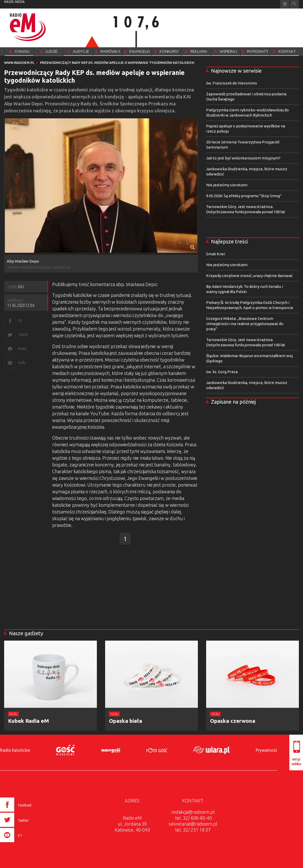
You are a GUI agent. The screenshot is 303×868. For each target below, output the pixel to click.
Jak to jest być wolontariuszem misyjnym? (243, 158)
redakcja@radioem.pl (193, 812)
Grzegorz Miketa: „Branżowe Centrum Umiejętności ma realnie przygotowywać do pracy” (245, 324)
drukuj (22, 348)
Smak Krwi (216, 254)
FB (20, 321)
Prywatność (266, 750)
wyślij (21, 362)
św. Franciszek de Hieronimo (232, 83)
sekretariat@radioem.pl (193, 824)
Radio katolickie (15, 750)
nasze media (14, 2)
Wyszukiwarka (294, 4)
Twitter (23, 335)
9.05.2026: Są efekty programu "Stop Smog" (244, 196)
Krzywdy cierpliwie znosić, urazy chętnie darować (249, 276)
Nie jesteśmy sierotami (227, 185)
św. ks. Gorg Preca (222, 372)
